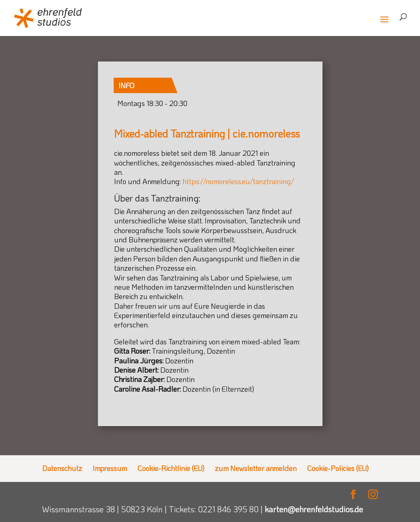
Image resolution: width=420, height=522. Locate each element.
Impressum (110, 468)
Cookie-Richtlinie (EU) (171, 468)
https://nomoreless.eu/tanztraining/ (238, 181)
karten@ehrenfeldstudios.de (314, 509)
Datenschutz (62, 468)
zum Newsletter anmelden (256, 468)
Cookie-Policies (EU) (338, 468)
